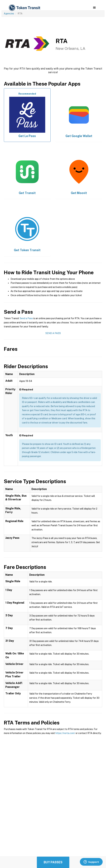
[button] (94, 8)
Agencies (9, 14)
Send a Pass (26, 318)
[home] (24, 8)
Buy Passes (53, 862)
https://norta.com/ (65, 733)
